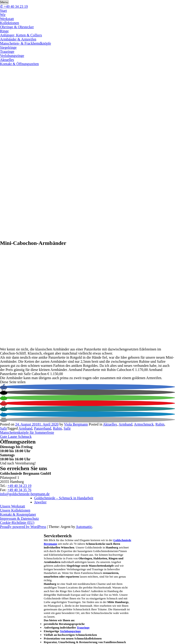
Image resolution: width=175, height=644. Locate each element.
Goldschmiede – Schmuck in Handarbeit (64, 498)
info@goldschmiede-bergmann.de (25, 494)
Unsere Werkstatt (13, 506)
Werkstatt (7, 19)
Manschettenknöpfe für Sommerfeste (27, 432)
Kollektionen (10, 23)
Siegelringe (8, 47)
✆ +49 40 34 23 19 (14, 6)
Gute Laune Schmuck (16, 437)
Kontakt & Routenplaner (18, 514)
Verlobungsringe (12, 56)
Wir (3, 15)
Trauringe (7, 52)
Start (3, 11)
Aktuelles (7, 60)
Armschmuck (144, 424)
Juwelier (40, 502)
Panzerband (43, 428)
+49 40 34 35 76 (19, 490)
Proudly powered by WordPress (23, 527)
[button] (4, 387)
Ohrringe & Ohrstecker (17, 27)
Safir (4, 428)
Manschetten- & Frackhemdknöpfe (26, 43)
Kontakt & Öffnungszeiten (19, 64)
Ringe (4, 31)
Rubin (160, 424)
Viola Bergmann (76, 424)
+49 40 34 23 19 (19, 486)
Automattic (84, 527)
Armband (125, 424)
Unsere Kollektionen (15, 510)
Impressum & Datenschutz (19, 518)
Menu (4, 2)
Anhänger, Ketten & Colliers (21, 35)
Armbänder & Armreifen (18, 39)
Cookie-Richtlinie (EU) (17, 523)
